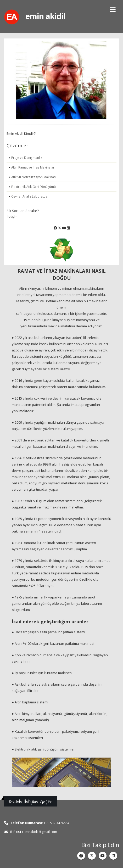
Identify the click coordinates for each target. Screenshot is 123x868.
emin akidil (45, 16)
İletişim (12, 216)
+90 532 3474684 (56, 823)
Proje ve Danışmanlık (27, 158)
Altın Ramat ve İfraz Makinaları (33, 167)
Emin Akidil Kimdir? (21, 133)
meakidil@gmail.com (41, 832)
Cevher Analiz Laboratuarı (30, 196)
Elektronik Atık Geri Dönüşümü (33, 187)
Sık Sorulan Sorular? (23, 211)
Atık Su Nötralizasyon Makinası (34, 177)
